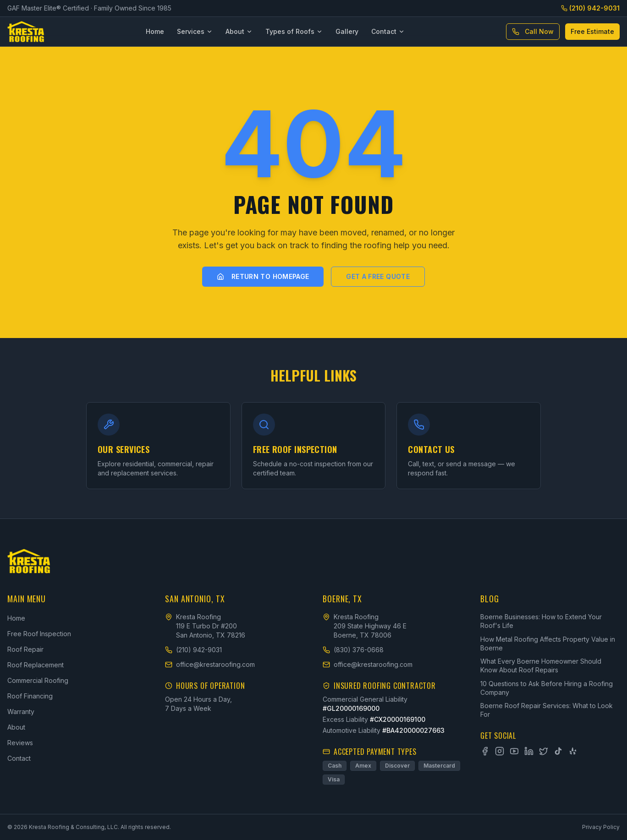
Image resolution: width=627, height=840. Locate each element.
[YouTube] (514, 751)
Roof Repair (25, 649)
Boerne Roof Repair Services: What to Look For (547, 710)
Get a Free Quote (378, 276)
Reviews (20, 743)
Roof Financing (30, 696)
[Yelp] (573, 751)
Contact (388, 31)
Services (195, 31)
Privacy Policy (601, 827)
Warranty (21, 712)
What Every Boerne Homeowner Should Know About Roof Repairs (541, 665)
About (239, 31)
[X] (544, 751)
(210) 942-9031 (590, 8)
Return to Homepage (263, 276)
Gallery (347, 31)
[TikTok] (558, 751)
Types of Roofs (294, 31)
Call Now (533, 31)
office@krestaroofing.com (210, 664)
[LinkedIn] (529, 751)
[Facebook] (485, 751)
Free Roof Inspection (39, 634)
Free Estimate (592, 31)
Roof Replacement (36, 665)
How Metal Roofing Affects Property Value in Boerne (548, 644)
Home (155, 31)
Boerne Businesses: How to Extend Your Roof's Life (541, 621)
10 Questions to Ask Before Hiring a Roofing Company (547, 688)
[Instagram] (500, 751)
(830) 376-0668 (353, 650)
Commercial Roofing (38, 680)
